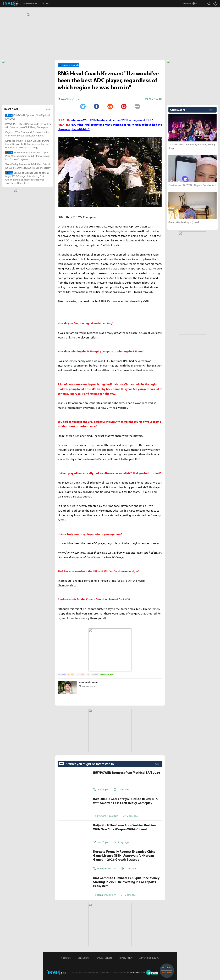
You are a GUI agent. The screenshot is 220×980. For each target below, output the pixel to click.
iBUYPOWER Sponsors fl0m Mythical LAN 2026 (28, 117)
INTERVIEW (62, 674)
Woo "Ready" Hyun (88, 682)
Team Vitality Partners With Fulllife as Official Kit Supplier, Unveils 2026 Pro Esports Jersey (28, 166)
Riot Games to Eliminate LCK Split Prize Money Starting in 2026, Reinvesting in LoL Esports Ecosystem (28, 155)
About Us (66, 957)
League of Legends (107, 674)
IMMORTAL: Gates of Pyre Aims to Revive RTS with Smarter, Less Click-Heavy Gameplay (28, 125)
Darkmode (187, 3)
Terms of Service (104, 957)
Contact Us (83, 957)
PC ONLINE (81, 674)
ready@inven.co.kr (89, 686)
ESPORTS (71, 674)
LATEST (46, 3)
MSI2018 (95, 674)
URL (137, 106)
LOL (88, 674)
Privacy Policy (126, 957)
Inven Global (12, 3)
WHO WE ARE (30, 3)
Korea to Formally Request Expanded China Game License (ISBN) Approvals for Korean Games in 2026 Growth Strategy (27, 144)
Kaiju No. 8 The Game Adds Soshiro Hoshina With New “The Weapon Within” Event (27, 134)
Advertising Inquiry (149, 957)
